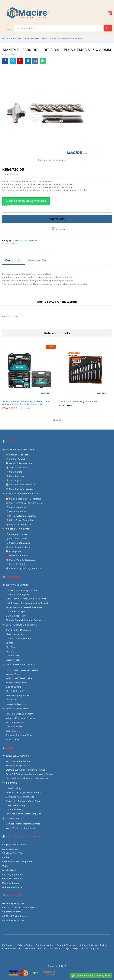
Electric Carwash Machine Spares (23, 620)
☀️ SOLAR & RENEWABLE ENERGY (19, 449)
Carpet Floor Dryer (16, 611)
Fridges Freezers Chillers (15, 845)
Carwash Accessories (17, 616)
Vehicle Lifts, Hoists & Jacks (20, 718)
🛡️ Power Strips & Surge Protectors (24, 568)
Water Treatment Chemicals (20, 828)
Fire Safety (12, 647)
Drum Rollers (13, 655)
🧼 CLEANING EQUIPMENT (16, 585)
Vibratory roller (14, 660)
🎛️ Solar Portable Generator (20, 485)
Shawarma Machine (12, 879)
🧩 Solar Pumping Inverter (19, 489)
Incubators (12, 700)
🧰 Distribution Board (17, 556)
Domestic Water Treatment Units (23, 824)
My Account (8, 945)
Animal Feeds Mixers (17, 683)
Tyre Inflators (13, 731)
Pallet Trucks (13, 739)
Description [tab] (14, 260)
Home (5, 38)
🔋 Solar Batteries (15, 476)
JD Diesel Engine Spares (15, 916)
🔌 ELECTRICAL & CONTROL (16, 529)
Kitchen (6, 857)
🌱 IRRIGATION (10, 783)
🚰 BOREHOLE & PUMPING (16, 756)
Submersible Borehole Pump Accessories (27, 778)
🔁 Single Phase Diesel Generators (24, 499)
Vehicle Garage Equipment (20, 714)
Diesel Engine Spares (13, 903)
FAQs (75, 948)
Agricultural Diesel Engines (20, 678)
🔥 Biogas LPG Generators (19, 524)
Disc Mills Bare (14, 687)
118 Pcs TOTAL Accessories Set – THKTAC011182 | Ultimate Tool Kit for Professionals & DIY (27, 403)
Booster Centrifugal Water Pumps (23, 793)
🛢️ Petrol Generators (17, 507)
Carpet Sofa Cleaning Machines (22, 590)
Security (10, 651)
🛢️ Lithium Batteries (17, 459)
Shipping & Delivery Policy (93, 945)
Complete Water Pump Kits (20, 797)
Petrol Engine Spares (13, 920)
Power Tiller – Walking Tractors (22, 670)
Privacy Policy (25, 945)
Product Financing (66, 945)
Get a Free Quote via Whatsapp (28, 201)
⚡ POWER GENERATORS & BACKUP (20, 494)
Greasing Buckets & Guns (19, 735)
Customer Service (11, 948)
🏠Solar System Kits (16, 468)
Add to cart (57, 219)
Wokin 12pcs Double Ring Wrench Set (78, 401)
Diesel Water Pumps (16, 805)
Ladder (10, 643)
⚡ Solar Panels (14, 472)
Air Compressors (14, 722)
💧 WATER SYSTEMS (12, 818)
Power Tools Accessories (25, 240)
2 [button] (57, 420)
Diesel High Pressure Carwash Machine (26, 599)
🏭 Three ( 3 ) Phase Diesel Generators (26, 503)
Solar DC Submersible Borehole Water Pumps (29, 774)
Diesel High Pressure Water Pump (23, 801)
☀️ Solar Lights (14, 480)
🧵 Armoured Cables (16, 534)
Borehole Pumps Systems (19, 765)
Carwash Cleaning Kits (18, 595)
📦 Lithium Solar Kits (17, 455)
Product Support (90, 948)
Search (108, 28)
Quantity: (6, 206)
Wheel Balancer (14, 727)
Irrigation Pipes (14, 788)
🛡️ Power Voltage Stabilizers (21, 560)
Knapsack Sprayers (16, 704)
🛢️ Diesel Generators (17, 511)
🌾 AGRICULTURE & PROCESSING (19, 664)
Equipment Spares (12, 912)
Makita (13, 55)
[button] (59, 229)
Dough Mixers (9, 870)
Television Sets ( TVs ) (13, 853)
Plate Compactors (15, 634)
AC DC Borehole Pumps (18, 761)
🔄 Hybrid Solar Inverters (19, 463)
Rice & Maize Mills (15, 691)
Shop (13, 38)
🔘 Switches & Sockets (18, 547)
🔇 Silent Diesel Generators (20, 520)
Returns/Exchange (60, 948)
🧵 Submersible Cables (18, 543)
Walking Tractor (14, 674)
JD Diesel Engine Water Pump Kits (24, 814)
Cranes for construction (18, 639)
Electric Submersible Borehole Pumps (25, 770)
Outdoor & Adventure (13, 887)
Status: (6, 174)
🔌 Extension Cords (16, 564)
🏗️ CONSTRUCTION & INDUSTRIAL (19, 625)
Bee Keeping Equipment (18, 695)
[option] (29, 379)
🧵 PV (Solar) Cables (16, 539)
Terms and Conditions (35, 948)
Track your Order (44, 945)
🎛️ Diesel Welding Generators (21, 516)
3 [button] (60, 420)
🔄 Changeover (14, 551)
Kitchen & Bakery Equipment (17, 862)
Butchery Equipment (13, 874)
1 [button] (54, 420)
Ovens (5, 866)
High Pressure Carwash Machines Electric (27, 603)
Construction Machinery (18, 630)
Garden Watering (15, 810)
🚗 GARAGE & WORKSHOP (15, 709)
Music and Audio (11, 883)
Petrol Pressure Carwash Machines (24, 607)
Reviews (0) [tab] (37, 260)
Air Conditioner (10, 849)
